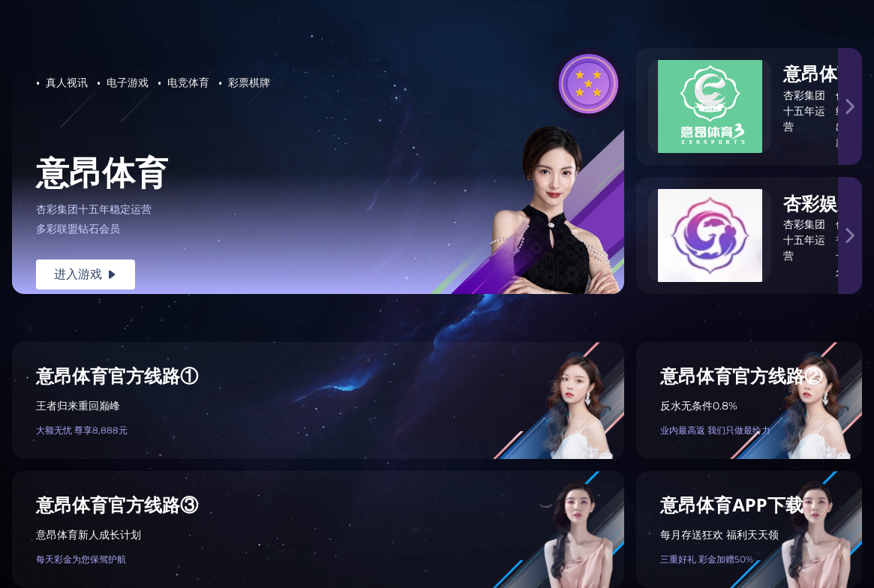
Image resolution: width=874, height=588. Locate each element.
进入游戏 (86, 274)
